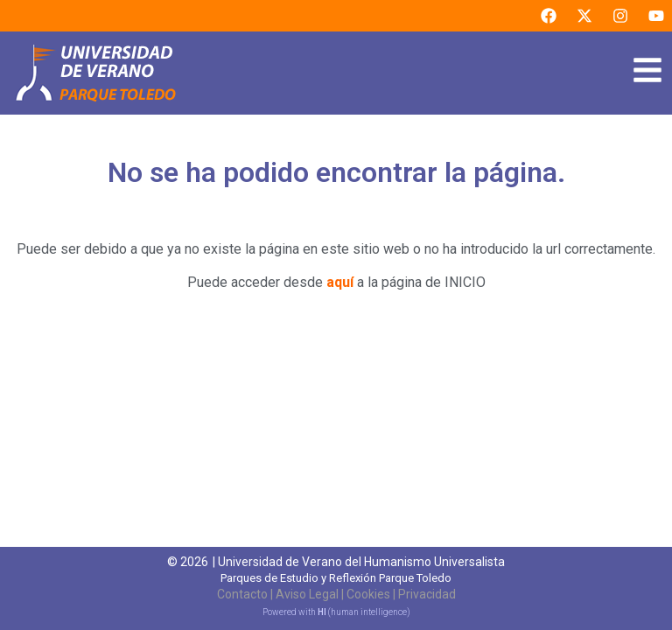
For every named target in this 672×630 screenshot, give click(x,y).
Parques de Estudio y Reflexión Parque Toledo (336, 578)
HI (322, 612)
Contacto (242, 594)
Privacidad (427, 594)
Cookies (368, 594)
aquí (340, 282)
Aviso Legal (307, 594)
